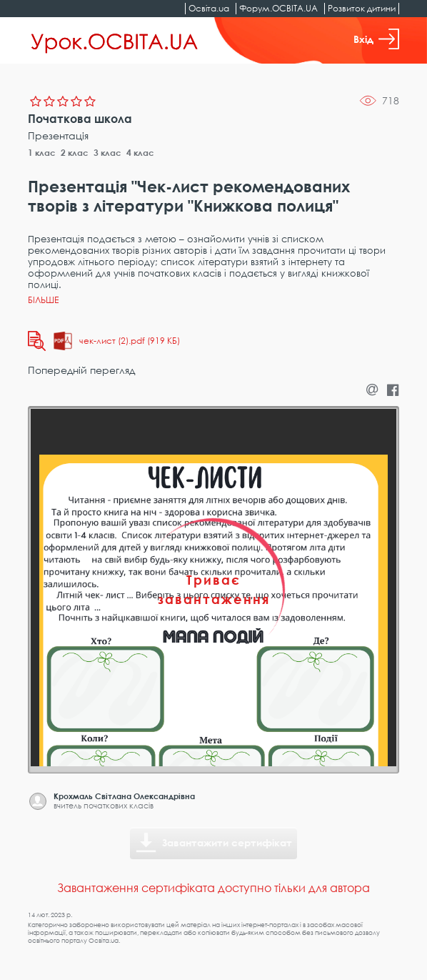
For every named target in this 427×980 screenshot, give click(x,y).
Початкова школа (80, 119)
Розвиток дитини (362, 8)
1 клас (42, 153)
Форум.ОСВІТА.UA (278, 8)
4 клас (140, 153)
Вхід (376, 39)
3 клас (107, 153)
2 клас (75, 153)
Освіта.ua (209, 8)
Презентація (58, 135)
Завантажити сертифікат (227, 842)
